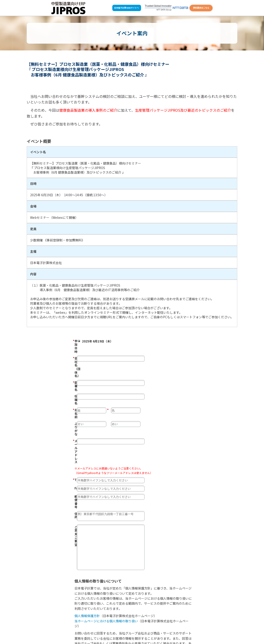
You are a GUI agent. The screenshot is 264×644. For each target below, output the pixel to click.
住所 (77, 436)
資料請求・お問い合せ (102, 630)
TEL (97, 411)
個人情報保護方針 (87, 538)
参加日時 (97, 341)
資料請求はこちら (201, 8)
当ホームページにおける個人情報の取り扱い (106, 544)
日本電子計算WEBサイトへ (127, 8)
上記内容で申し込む (146, 603)
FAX (77, 420)
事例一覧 (137, 624)
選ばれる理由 (83, 624)
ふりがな (80, 384)
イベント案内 (168, 624)
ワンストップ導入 (118, 624)
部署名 (97, 359)
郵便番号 (80, 428)
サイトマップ (156, 630)
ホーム (82, 630)
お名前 (97, 375)
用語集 (140, 630)
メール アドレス (97, 392)
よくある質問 (125, 630)
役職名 (79, 367)
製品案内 (100, 624)
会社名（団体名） (97, 350)
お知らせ (152, 624)
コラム (184, 624)
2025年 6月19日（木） (143, 341)
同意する (82, 592)
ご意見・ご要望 (85, 450)
